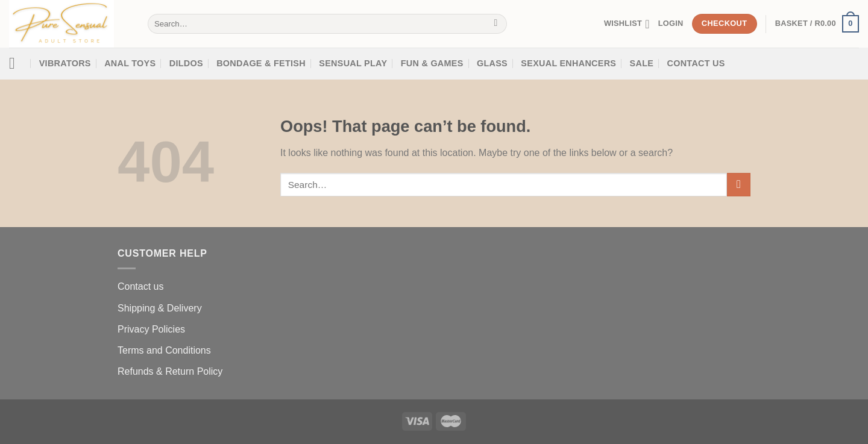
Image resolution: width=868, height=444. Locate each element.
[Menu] (17, 64)
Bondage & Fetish (261, 63)
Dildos (186, 63)
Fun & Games (432, 63)
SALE (642, 63)
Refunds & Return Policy (170, 371)
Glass (492, 63)
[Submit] (496, 24)
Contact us (140, 286)
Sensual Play (353, 63)
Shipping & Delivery (160, 308)
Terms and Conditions (164, 350)
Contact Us (696, 63)
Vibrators (65, 63)
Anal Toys (130, 63)
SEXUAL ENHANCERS (568, 63)
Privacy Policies (151, 329)
